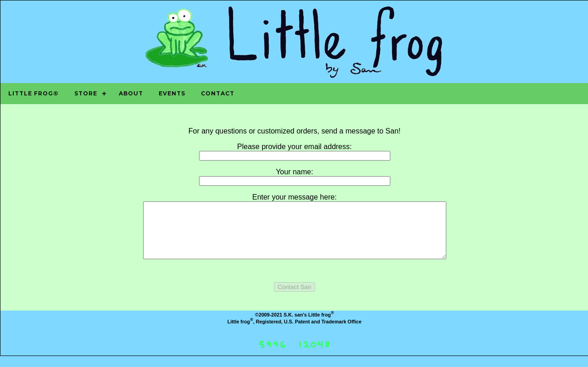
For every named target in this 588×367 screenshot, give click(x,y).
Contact (218, 93)
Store (86, 93)
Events (172, 93)
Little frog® (33, 93)
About (131, 93)
